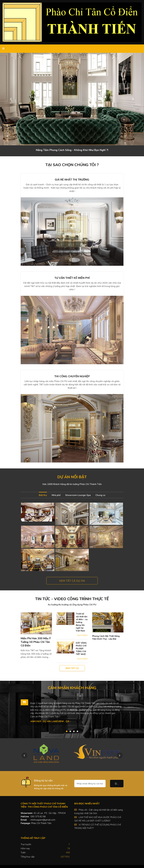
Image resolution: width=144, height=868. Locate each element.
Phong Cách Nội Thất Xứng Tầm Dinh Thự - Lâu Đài (106, 638)
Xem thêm (82, 635)
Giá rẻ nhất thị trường (72, 180)
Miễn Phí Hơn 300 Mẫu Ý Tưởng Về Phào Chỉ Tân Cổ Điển (36, 642)
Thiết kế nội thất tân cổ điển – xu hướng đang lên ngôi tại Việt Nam (82, 622)
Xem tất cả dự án (72, 581)
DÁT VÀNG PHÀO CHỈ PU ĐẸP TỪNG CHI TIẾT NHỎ (81, 649)
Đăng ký (119, 784)
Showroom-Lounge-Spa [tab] (78, 495)
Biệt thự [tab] (43, 495)
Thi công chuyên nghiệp (72, 376)
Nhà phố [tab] (56, 495)
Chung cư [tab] (100, 495)
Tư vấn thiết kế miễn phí (72, 278)
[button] (11, 99)
